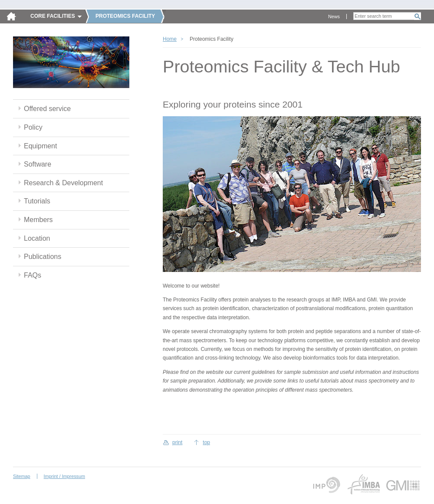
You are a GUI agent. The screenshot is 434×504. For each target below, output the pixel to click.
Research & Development (63, 183)
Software (38, 164)
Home (170, 39)
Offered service (47, 109)
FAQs (33, 275)
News (334, 16)
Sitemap (22, 476)
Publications (43, 257)
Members (38, 220)
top (206, 442)
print (177, 442)
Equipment (40, 146)
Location (37, 238)
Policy (33, 127)
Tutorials (37, 201)
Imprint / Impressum (64, 476)
